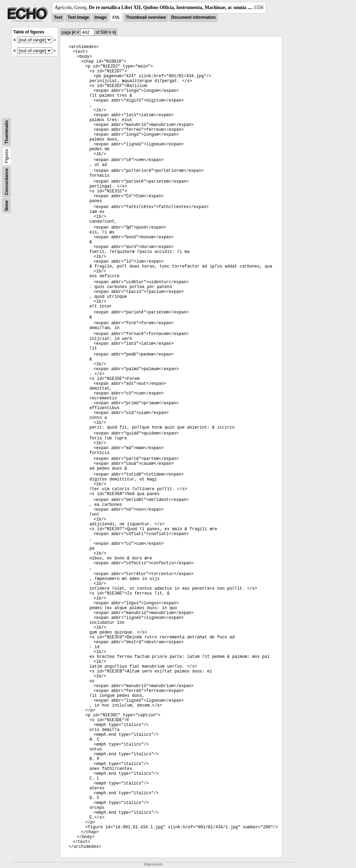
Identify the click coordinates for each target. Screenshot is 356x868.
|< (74, 32)
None (7, 206)
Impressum (153, 864)
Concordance (7, 182)
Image (101, 17)
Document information (193, 17)
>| (114, 32)
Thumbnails (7, 132)
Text (58, 17)
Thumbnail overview (146, 17)
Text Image (78, 17)
